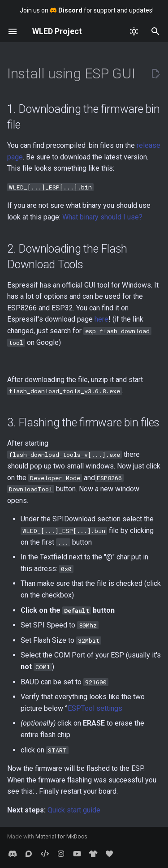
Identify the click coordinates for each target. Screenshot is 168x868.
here (101, 319)
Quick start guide (74, 810)
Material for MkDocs (61, 836)
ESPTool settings (95, 708)
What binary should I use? (102, 217)
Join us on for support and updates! (87, 10)
